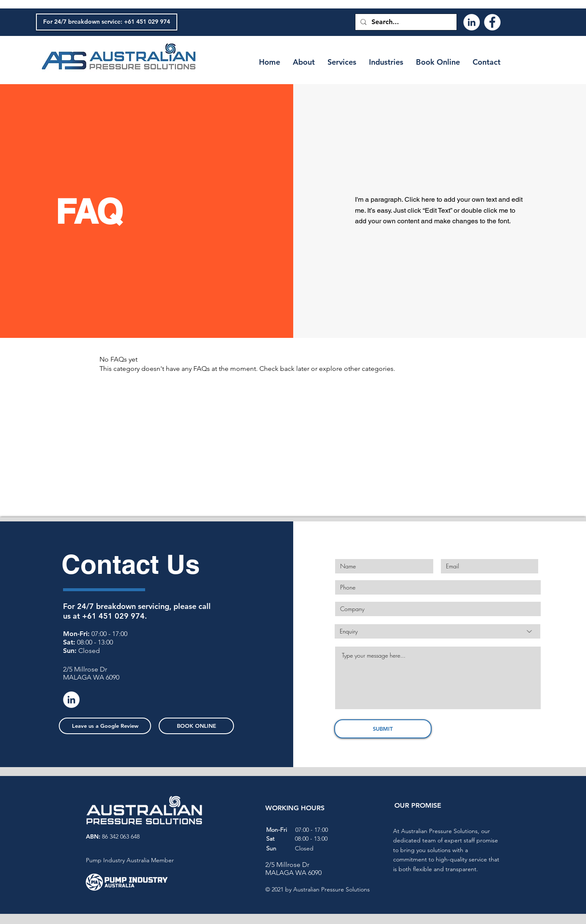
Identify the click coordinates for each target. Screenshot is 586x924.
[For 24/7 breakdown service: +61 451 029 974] (107, 22)
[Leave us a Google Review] (105, 726)
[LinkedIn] (472, 22)
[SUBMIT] (383, 729)
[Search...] (405, 22)
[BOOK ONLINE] (196, 726)
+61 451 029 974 (113, 616)
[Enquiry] (437, 631)
